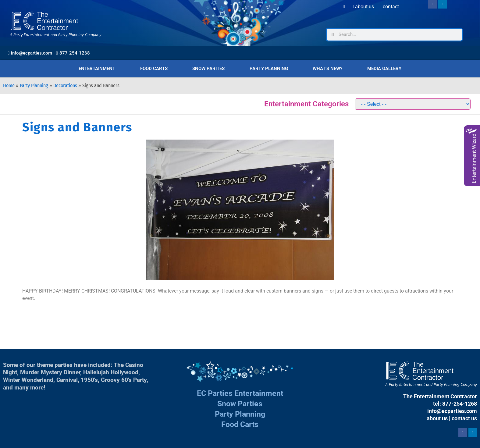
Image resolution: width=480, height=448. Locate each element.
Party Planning (269, 69)
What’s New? (327, 69)
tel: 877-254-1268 (455, 404)
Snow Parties (208, 69)
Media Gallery (384, 69)
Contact (389, 7)
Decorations (65, 85)
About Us (363, 7)
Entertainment (97, 69)
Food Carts (154, 69)
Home (9, 85)
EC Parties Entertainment (240, 393)
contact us (464, 418)
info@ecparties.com (452, 411)
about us (437, 418)
